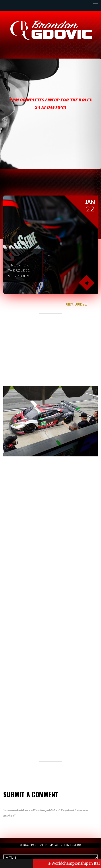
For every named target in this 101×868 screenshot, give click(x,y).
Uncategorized (77, 304)
